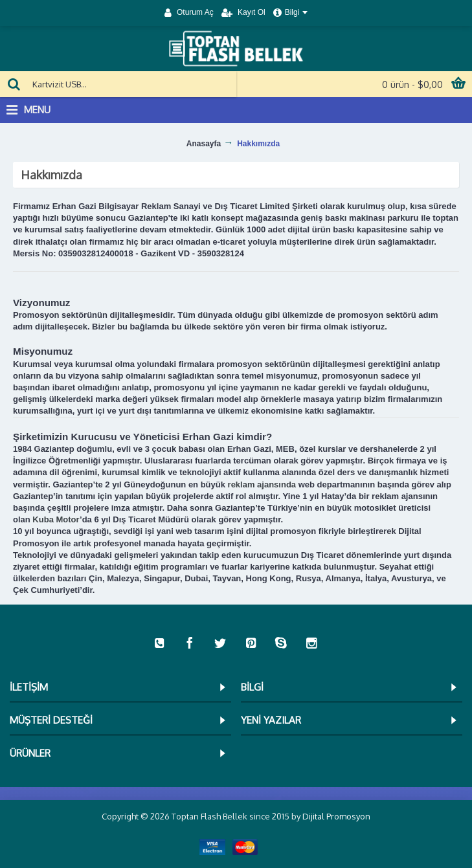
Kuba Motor (56, 519)
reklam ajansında (262, 484)
